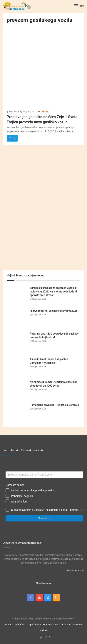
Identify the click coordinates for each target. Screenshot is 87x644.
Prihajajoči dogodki (22, 496)
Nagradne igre (19, 502)
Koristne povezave (72, 625)
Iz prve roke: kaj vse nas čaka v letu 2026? (54, 311)
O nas (8, 625)
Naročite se (45, 518)
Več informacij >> (75, 570)
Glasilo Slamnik (52, 625)
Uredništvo (20, 625)
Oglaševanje (34, 625)
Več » (12, 138)
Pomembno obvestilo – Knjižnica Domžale (54, 405)
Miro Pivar (13, 112)
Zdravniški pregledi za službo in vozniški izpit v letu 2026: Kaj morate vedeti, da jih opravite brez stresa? (54, 291)
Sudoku (43, 630)
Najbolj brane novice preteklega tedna (33, 490)
